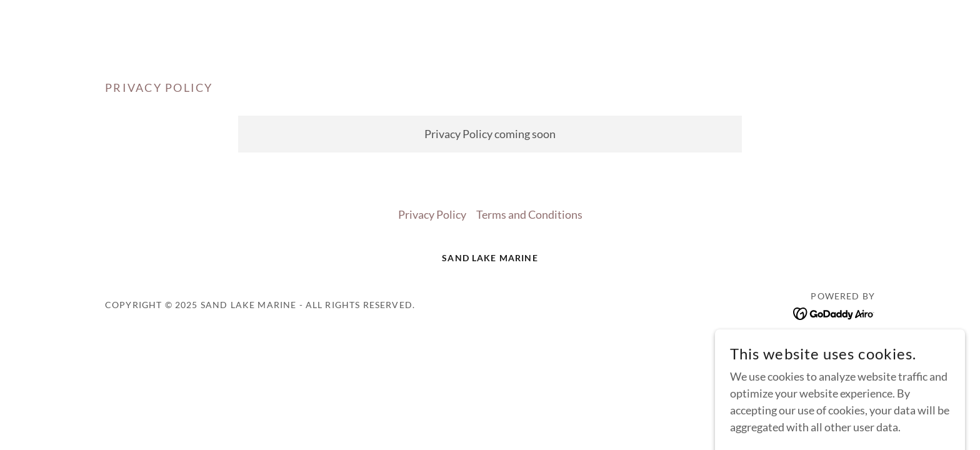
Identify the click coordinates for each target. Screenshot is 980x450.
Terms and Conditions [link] (529, 214)
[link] (834, 312)
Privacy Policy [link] (432, 214)
